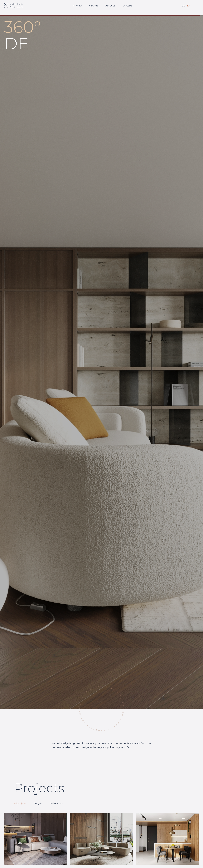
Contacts (127, 6)
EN (189, 6)
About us (110, 6)
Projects (77, 6)
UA (183, 6)
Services (94, 6)
